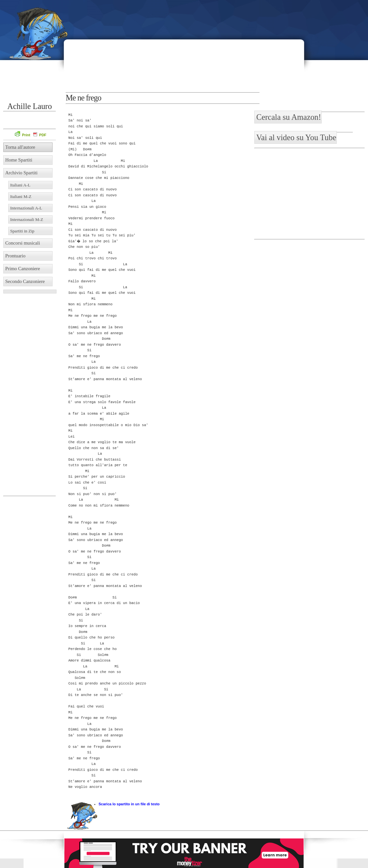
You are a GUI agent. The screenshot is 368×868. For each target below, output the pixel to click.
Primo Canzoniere (23, 269)
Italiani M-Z (21, 196)
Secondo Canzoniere (25, 281)
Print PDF (31, 135)
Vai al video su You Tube (296, 137)
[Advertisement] (264, 49)
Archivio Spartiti (21, 173)
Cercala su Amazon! (289, 117)
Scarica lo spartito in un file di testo (129, 804)
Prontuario (15, 256)
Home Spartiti (19, 160)
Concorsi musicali (23, 243)
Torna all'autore (20, 147)
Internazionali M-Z (27, 219)
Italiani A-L (20, 185)
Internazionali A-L (26, 208)
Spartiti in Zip (22, 231)
